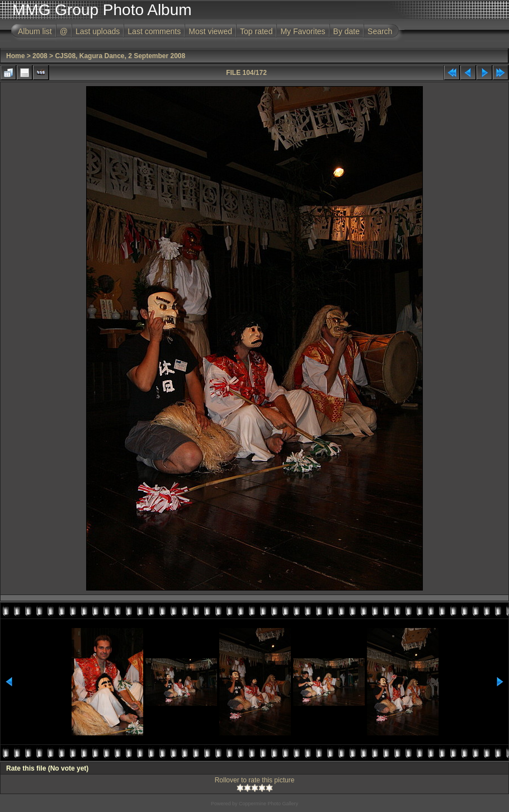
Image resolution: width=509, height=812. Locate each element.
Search (380, 31)
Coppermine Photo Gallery (268, 804)
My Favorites (303, 31)
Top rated (256, 31)
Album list (35, 31)
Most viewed (210, 31)
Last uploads (98, 31)
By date (347, 31)
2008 (40, 56)
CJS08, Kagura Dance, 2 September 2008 (120, 56)
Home (15, 56)
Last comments (154, 31)
